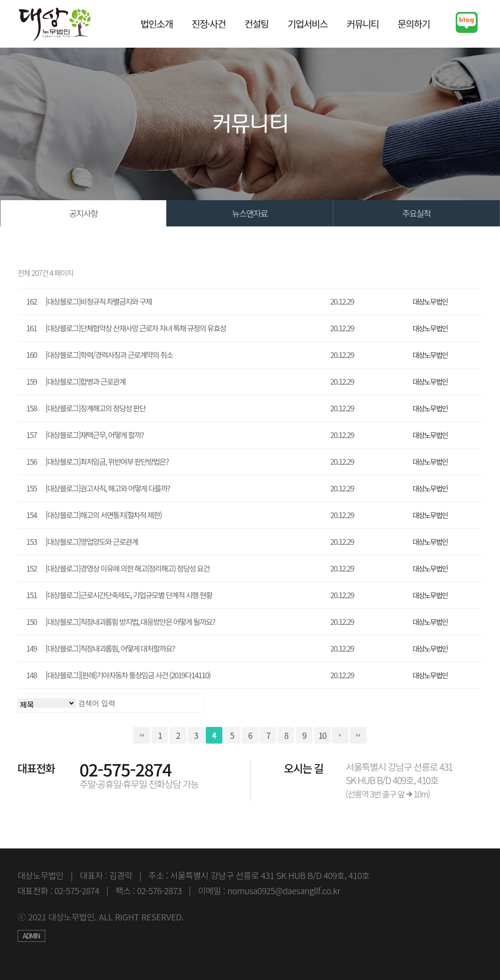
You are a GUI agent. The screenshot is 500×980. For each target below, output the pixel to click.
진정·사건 (208, 24)
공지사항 (83, 213)
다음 (340, 735)
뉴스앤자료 (250, 213)
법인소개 (156, 24)
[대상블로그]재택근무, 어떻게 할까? (94, 435)
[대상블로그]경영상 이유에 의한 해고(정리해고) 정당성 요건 (127, 568)
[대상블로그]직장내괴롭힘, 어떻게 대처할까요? (110, 648)
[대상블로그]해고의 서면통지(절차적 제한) (103, 515)
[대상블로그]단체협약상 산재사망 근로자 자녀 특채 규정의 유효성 (135, 328)
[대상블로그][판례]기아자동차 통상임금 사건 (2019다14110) (128, 675)
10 (322, 735)
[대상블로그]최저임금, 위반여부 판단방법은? (107, 461)
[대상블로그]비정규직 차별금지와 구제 (98, 301)
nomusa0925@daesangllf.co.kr (284, 890)
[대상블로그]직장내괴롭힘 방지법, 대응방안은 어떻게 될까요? (130, 622)
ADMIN (31, 936)
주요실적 (416, 213)
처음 (142, 735)
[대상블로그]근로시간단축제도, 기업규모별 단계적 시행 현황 (129, 595)
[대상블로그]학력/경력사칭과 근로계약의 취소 (109, 355)
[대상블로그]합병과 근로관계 (85, 381)
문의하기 (414, 24)
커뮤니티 (363, 24)
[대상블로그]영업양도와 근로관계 (91, 541)
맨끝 (358, 735)
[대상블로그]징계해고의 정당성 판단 (95, 408)
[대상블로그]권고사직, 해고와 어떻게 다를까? (107, 488)
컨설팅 (256, 24)
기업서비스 (308, 24)
